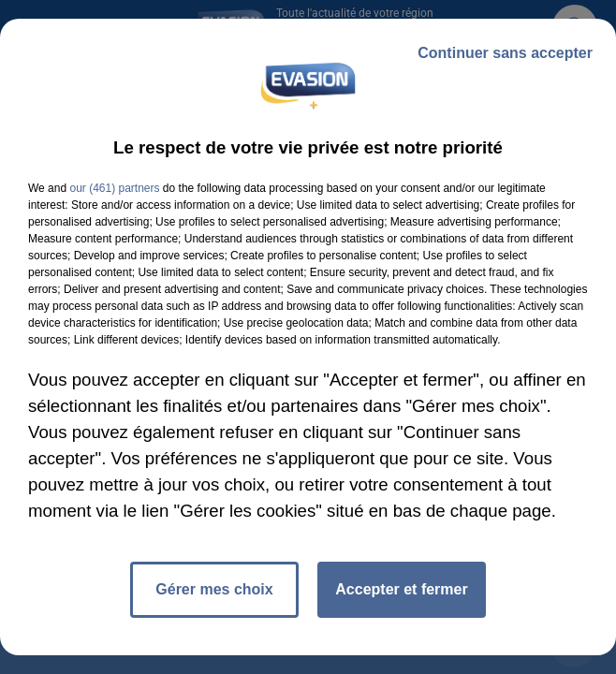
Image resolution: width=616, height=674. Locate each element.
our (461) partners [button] (114, 188)
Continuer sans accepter (505, 53)
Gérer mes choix (214, 589)
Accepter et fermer (401, 589)
